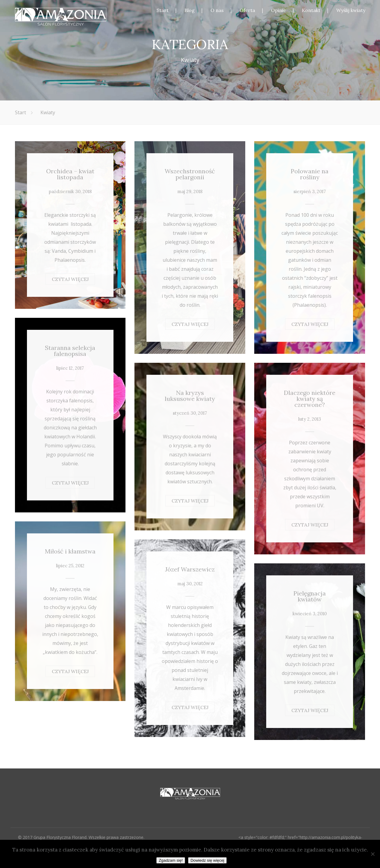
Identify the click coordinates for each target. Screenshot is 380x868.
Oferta (247, 10)
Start (163, 10)
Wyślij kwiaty (351, 10)
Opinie (278, 10)
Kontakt (311, 10)
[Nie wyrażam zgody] (373, 854)
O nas (217, 10)
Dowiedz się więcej (207, 860)
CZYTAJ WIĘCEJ (70, 279)
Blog (190, 10)
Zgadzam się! (171, 860)
